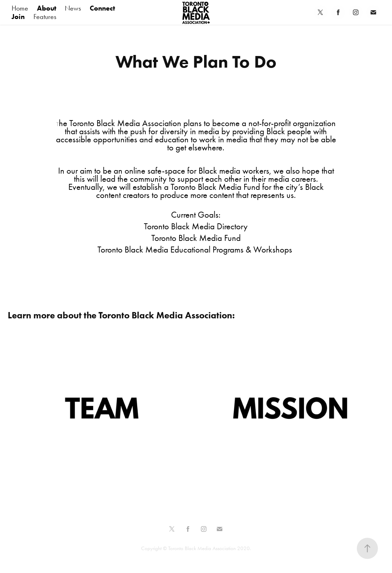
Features (45, 17)
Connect (102, 8)
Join (18, 17)
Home (20, 8)
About (47, 8)
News (73, 8)
